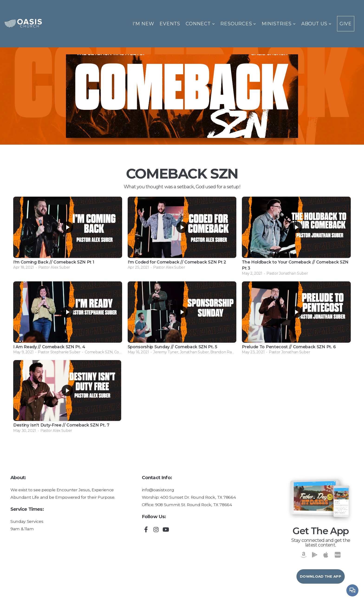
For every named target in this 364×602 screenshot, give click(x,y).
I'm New (143, 24)
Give (346, 24)
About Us (316, 24)
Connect (200, 24)
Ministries (279, 24)
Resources (238, 24)
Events (170, 24)
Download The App (321, 576)
